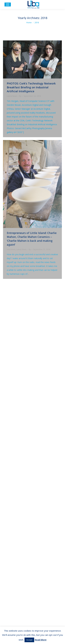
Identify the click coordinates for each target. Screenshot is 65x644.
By (20, 96)
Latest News (12, 96)
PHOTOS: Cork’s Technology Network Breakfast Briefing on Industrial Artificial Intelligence (31, 87)
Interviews (11, 249)
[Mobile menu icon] (8, 4)
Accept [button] (29, 640)
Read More (41, 640)
